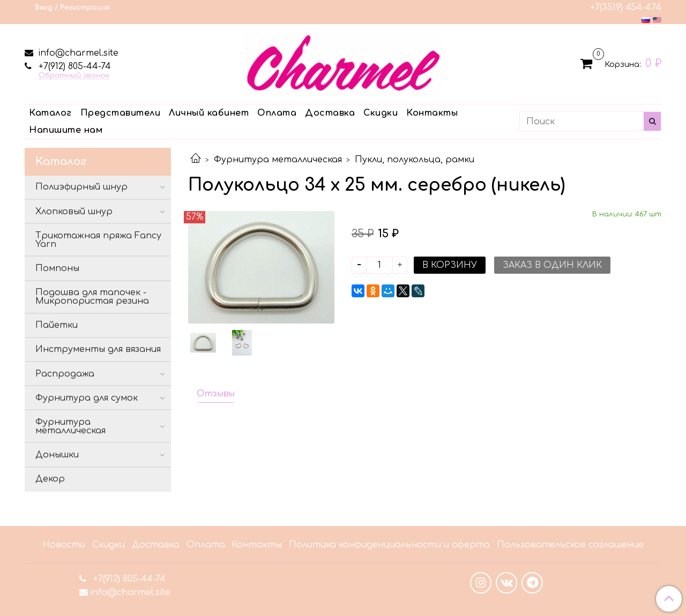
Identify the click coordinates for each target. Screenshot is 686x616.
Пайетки (57, 325)
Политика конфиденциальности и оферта (389, 545)
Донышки (57, 455)
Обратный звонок (74, 76)
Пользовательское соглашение (570, 545)
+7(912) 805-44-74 (73, 66)
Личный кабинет (209, 113)
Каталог (50, 113)
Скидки (381, 113)
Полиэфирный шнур (81, 187)
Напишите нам (66, 130)
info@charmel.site (77, 53)
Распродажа (65, 374)
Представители (121, 113)
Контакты (432, 113)
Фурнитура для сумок (87, 398)
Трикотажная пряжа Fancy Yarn (98, 240)
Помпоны (57, 268)
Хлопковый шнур (74, 212)
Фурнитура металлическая (278, 160)
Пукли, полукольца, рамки (415, 160)
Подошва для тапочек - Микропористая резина (92, 297)
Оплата (277, 113)
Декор (50, 479)
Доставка (330, 113)
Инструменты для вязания (98, 349)
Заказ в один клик (552, 265)
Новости (64, 545)
